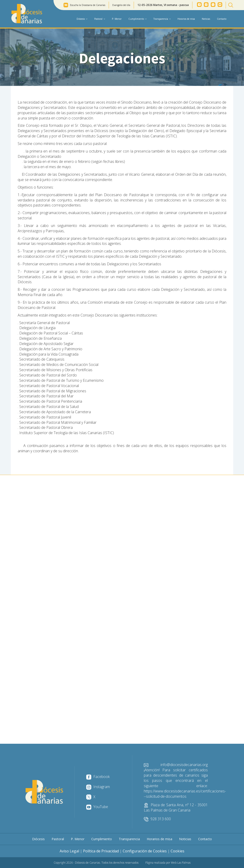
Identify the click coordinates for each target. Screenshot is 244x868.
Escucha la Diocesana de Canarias (88, 5)
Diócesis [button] (82, 19)
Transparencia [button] (162, 19)
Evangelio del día (121, 5)
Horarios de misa (186, 19)
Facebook (98, 777)
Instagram (98, 787)
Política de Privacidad (101, 851)
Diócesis (38, 839)
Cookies (177, 851)
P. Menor (117, 19)
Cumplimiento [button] (137, 19)
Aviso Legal (69, 851)
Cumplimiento (102, 839)
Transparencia (129, 839)
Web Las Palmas (181, 863)
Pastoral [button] (100, 19)
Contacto (222, 19)
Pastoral (58, 839)
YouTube (97, 807)
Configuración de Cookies (145, 851)
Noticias (206, 19)
